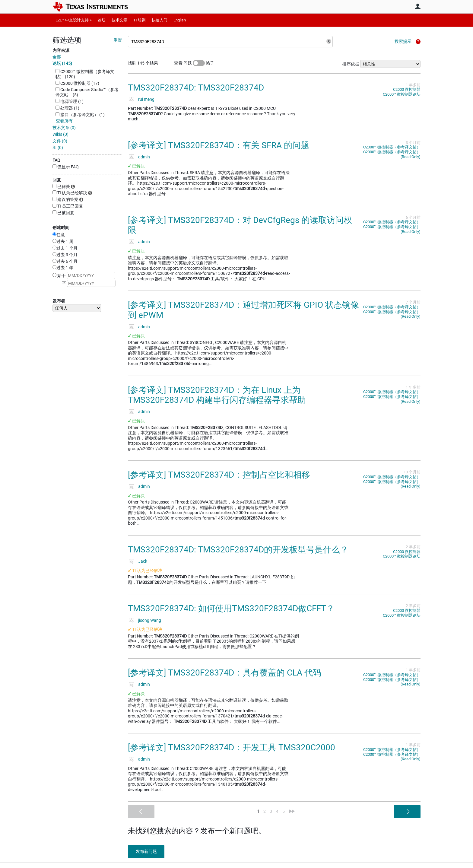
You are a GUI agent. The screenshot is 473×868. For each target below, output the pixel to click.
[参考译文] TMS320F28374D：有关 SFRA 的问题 (219, 145)
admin (144, 157)
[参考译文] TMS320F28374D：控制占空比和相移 (219, 475)
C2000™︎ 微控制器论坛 (402, 94)
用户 (417, 6)
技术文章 (119, 20)
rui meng (146, 99)
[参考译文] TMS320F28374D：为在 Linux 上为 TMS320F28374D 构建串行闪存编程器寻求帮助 (217, 395)
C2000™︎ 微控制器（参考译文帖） (392, 147)
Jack (143, 561)
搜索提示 (403, 41)
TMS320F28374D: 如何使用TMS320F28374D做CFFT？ (231, 608)
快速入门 (160, 20)
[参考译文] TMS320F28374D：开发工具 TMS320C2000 (232, 747)
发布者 (59, 301)
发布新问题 (148, 851)
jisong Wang (150, 620)
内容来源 (61, 50)
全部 (57, 57)
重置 (118, 40)
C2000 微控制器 (407, 89)
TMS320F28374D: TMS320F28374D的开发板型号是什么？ (238, 550)
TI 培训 (140, 20)
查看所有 (64, 121)
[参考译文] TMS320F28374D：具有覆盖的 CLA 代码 (225, 673)
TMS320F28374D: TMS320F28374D (196, 88)
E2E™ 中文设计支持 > (74, 20)
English (180, 20)
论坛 (102, 20)
